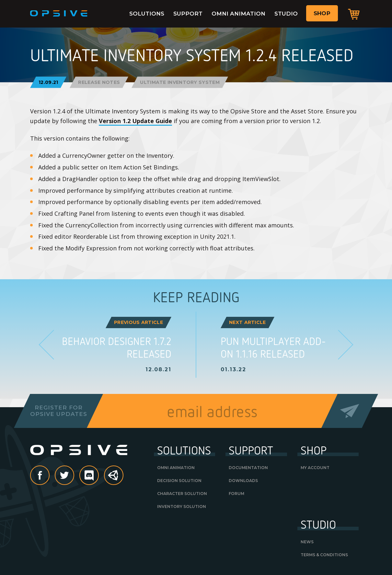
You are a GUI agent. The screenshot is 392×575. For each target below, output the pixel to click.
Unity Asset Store (114, 479)
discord (98, 476)
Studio (286, 14)
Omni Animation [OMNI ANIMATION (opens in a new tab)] (176, 468)
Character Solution (182, 494)
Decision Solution (179, 481)
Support (188, 14)
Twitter (74, 476)
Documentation (248, 468)
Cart (354, 14)
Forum (236, 494)
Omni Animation (238, 14)
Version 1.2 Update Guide (135, 121)
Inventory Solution (182, 506)
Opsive (59, 14)
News (307, 542)
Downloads (243, 481)
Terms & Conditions (324, 555)
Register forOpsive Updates (58, 411)
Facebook (49, 476)
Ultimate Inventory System (180, 82)
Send (350, 411)
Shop (322, 13)
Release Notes (99, 82)
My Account (315, 468)
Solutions (147, 14)
